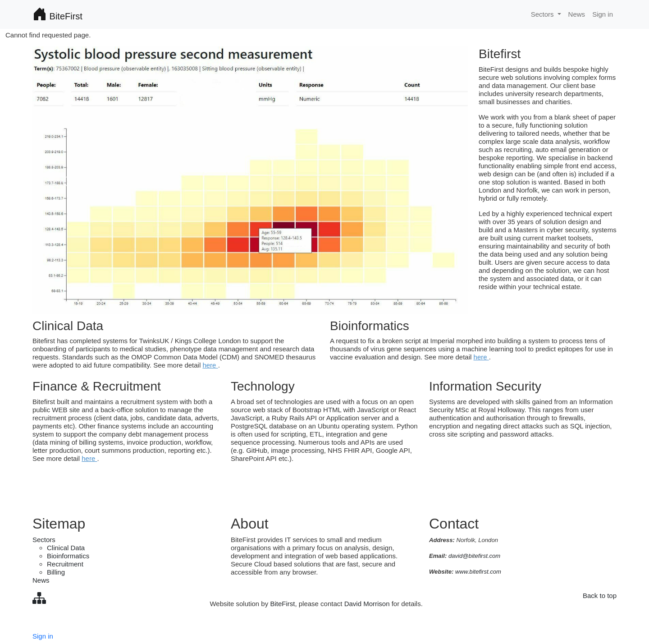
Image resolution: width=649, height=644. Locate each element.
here (210, 365)
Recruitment (65, 564)
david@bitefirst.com (474, 556)
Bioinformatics (68, 556)
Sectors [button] (543, 14)
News (577, 14)
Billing (56, 572)
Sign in (603, 14)
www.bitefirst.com (478, 572)
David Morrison (367, 604)
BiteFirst (57, 14)
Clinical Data (66, 548)
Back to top (600, 596)
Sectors (44, 540)
